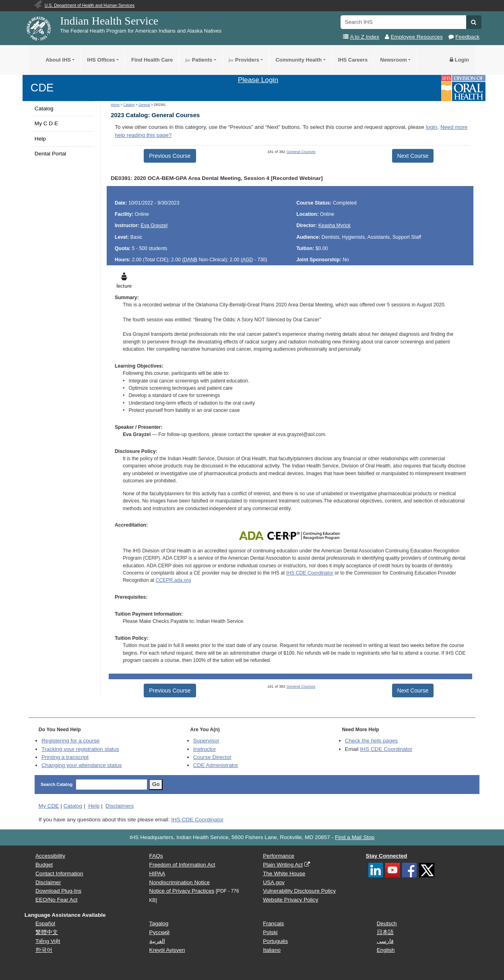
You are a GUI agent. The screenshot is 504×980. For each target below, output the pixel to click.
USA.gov (274, 882)
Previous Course (170, 156)
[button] (474, 22)
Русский (159, 932)
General (144, 105)
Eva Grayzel (154, 225)
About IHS (58, 60)
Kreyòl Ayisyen (167, 950)
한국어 (44, 950)
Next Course (413, 156)
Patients (199, 60)
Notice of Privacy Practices (182, 891)
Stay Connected (387, 856)
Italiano (272, 950)
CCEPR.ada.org (174, 580)
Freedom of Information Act (182, 865)
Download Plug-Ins (58, 891)
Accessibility (50, 856)
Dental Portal (51, 154)
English (386, 950)
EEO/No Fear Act (56, 900)
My (49, 806)
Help (40, 139)
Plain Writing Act (283, 865)
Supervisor (206, 741)
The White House (284, 874)
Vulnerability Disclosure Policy (299, 891)
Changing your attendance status (82, 765)
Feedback (467, 37)
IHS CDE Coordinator (310, 573)
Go (156, 784)
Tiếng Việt (48, 941)
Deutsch (387, 923)
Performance (279, 856)
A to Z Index (365, 37)
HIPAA (157, 874)
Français (273, 923)
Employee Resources (417, 37)
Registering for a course (70, 741)
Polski (270, 932)
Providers (244, 60)
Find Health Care (152, 60)
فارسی (385, 941)
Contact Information (59, 874)
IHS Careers (353, 60)
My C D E (46, 123)
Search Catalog (57, 784)
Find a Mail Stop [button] (355, 837)
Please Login (258, 80)
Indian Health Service (109, 21)
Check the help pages (372, 741)
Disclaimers (120, 806)
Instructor (205, 749)
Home (115, 105)
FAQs (156, 856)
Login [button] (459, 60)
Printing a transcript (65, 757)
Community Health (298, 60)
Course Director (212, 757)
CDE (42, 88)
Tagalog (159, 923)
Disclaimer (48, 882)
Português (275, 941)
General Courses (301, 152)
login (432, 127)
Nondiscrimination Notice (180, 882)
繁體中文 (47, 932)
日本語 (385, 932)
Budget (44, 865)
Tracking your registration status (80, 749)
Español (45, 923)
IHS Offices (101, 60)
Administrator (216, 765)
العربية (157, 941)
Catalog (44, 109)
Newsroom (393, 60)
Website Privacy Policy (290, 900)
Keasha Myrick (335, 225)
